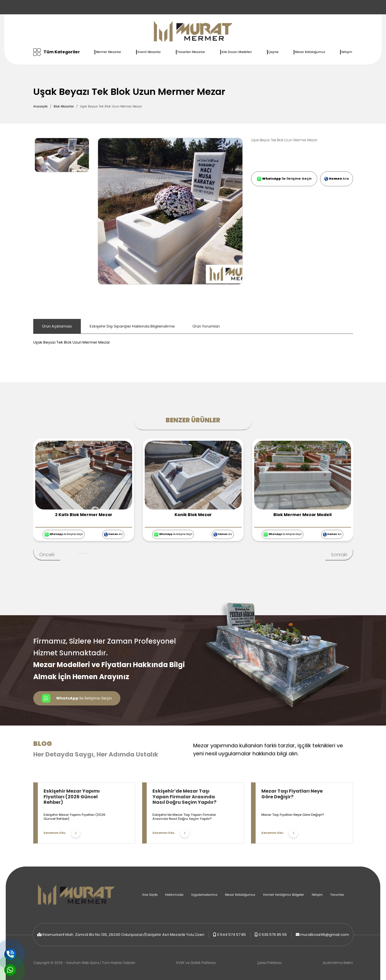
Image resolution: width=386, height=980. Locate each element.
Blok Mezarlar (64, 106)
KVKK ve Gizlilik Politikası (196, 963)
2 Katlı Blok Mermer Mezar (84, 515)
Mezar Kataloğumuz (310, 52)
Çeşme (273, 52)
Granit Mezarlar (149, 52)
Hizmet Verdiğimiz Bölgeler (284, 895)
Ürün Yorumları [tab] (206, 326)
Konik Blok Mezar (193, 515)
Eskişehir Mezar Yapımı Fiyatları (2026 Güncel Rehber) (72, 797)
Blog (43, 744)
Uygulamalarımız (204, 895)
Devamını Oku (62, 833)
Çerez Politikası (269, 963)
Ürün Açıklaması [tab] (57, 326)
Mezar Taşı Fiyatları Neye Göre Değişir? (292, 794)
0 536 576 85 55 (273, 935)
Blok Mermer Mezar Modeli (302, 515)
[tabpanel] (193, 340)
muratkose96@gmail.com (325, 935)
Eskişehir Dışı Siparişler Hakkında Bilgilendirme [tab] (132, 326)
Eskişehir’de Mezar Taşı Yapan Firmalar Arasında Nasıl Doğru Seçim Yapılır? (184, 797)
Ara (337, 179)
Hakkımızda (174, 895)
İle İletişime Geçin (284, 179)
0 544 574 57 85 (231, 935)
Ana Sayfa (150, 895)
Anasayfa (40, 106)
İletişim (347, 52)
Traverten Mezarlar (191, 52)
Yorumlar (337, 895)
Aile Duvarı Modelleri (237, 52)
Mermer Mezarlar (108, 52)
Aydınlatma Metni (338, 963)
